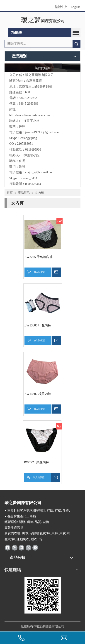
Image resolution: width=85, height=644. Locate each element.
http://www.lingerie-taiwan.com (30, 115)
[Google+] (15, 548)
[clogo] (42, 20)
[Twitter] (28, 548)
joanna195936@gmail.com (42, 132)
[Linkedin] (21, 548)
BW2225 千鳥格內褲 (39, 257)
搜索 (76, 44)
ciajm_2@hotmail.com (40, 172)
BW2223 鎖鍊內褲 (36, 462)
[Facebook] (8, 548)
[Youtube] (35, 548)
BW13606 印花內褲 (38, 325)
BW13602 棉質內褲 (38, 394)
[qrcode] (43, 595)
